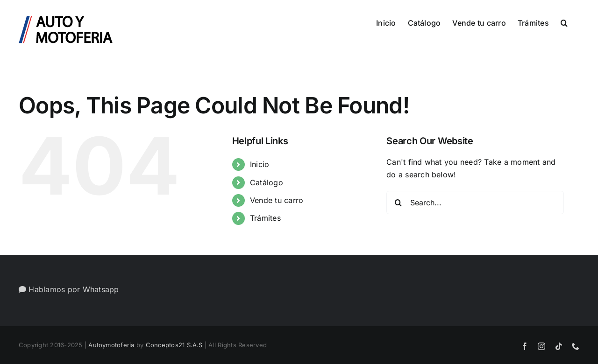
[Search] (398, 203)
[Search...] (475, 203)
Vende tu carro (277, 200)
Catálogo (267, 182)
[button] (564, 22)
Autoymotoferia (111, 345)
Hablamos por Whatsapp (69, 289)
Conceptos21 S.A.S (174, 345)
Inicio (260, 164)
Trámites (265, 218)
